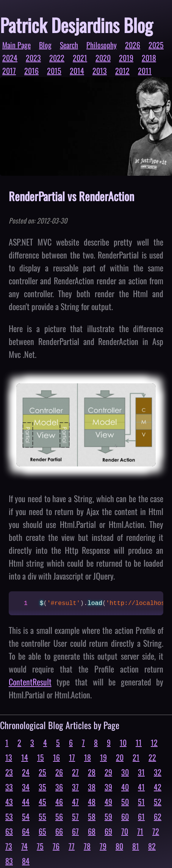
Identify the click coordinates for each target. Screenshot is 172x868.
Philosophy (102, 45)
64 (26, 831)
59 (108, 816)
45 (42, 802)
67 (75, 831)
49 (108, 802)
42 (158, 787)
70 (125, 831)
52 (158, 802)
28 (92, 772)
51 (141, 802)
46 (59, 802)
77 (72, 846)
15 (41, 757)
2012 (122, 71)
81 (136, 846)
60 (125, 816)
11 (139, 742)
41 (141, 787)
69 (108, 831)
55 (42, 816)
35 (42, 787)
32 (158, 772)
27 (75, 772)
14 (25, 757)
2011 (145, 71)
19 (103, 757)
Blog (45, 45)
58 (92, 816)
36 (59, 787)
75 (40, 846)
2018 (149, 58)
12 (154, 742)
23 (9, 772)
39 (108, 787)
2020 (103, 58)
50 (125, 802)
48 (92, 802)
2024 (10, 58)
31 (141, 772)
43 (9, 802)
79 (103, 846)
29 (108, 772)
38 (92, 787)
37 (75, 787)
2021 (80, 58)
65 (42, 831)
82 (152, 846)
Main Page (16, 45)
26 (59, 772)
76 (56, 846)
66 (59, 831)
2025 (156, 45)
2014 (77, 71)
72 (156, 831)
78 (87, 846)
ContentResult (30, 682)
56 (59, 816)
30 (125, 772)
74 (24, 846)
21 (136, 757)
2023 (33, 58)
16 (56, 757)
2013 (100, 71)
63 (9, 831)
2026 (133, 45)
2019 (126, 58)
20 (120, 757)
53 (9, 816)
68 (92, 831)
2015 (54, 71)
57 (75, 816)
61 (141, 816)
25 (42, 772)
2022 (57, 58)
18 (88, 757)
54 (26, 816)
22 (152, 757)
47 (75, 802)
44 (26, 802)
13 (9, 757)
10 (123, 742)
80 (119, 846)
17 (72, 757)
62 (158, 816)
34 (26, 787)
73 (9, 846)
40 (125, 787)
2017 (9, 71)
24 (26, 772)
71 (140, 831)
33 (9, 787)
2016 (31, 71)
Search (69, 45)
